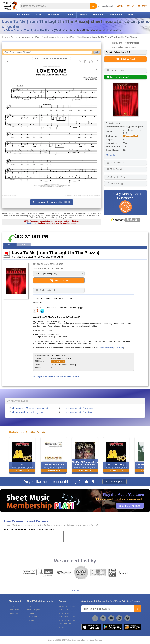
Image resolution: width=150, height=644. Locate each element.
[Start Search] (93, 6)
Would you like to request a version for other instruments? (58, 376)
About (29, 606)
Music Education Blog (67, 620)
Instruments (23, 15)
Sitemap (62, 627)
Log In (120, 6)
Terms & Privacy (33, 617)
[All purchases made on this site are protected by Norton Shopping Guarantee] (125, 220)
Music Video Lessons (67, 617)
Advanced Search (106, 6)
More (131, 15)
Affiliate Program (33, 610)
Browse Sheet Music (67, 606)
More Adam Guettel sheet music (30, 408)
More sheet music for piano (77, 412)
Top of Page (75, 590)
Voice (39, 15)
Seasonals (98, 15)
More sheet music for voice (77, 408)
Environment (32, 620)
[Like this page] (87, 482)
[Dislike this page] (94, 482)
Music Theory (64, 613)
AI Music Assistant (105, 348)
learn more (119, 348)
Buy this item (32, 223)
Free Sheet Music (65, 624)
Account (12, 606)
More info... (111, 155)
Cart (142, 6)
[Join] (138, 609)
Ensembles (54, 15)
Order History (14, 610)
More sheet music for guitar (28, 412)
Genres (70, 15)
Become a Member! (130, 506)
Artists (83, 15)
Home (5, 37)
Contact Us (31, 613)
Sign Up (130, 6)
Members (135, 43)
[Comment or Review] (34, 537)
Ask (97, 52)
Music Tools (63, 610)
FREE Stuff (116, 15)
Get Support (14, 613)
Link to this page (114, 482)
